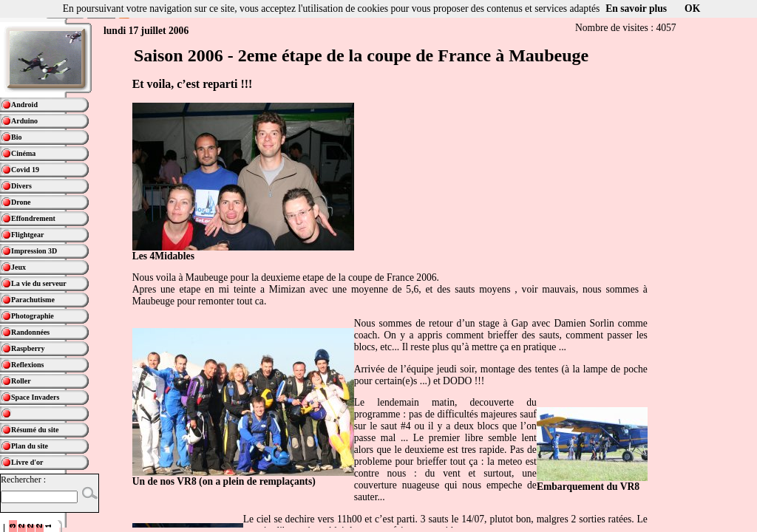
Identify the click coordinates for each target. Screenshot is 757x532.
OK (692, 8)
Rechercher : (23, 480)
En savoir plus (636, 8)
